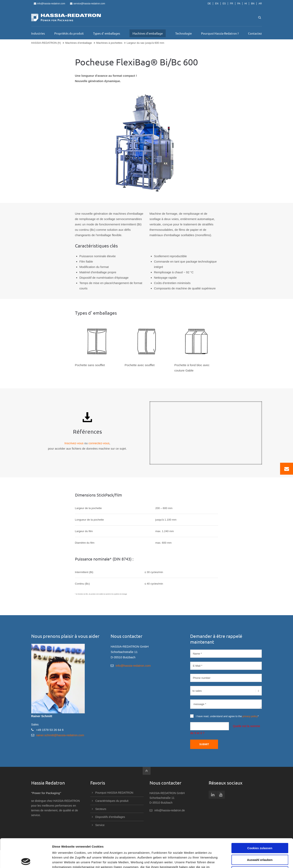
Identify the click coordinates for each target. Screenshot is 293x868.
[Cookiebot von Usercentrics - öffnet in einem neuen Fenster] (26, 860)
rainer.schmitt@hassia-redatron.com (60, 735)
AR (260, 4)
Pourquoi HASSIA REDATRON (114, 793)
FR (232, 4)
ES (224, 4)
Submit (204, 744)
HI (246, 4)
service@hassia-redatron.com (88, 4)
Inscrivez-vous (74, 443)
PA (239, 4)
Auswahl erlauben (260, 831)
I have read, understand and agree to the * (224, 716)
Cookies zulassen (260, 819)
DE (209, 4)
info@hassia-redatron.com (50, 4)
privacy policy (250, 716)
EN (217, 4)
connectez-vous (99, 443)
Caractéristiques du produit (112, 801)
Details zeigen (212, 860)
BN (253, 4)
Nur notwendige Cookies (260, 843)
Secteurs (101, 809)
